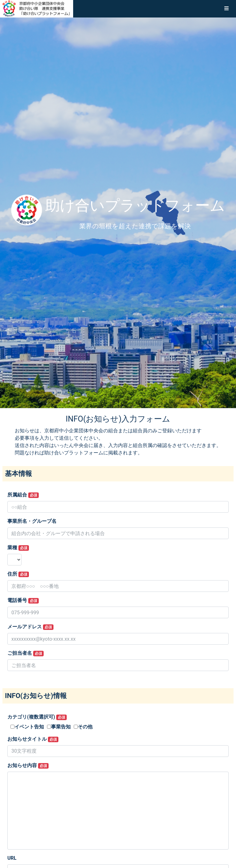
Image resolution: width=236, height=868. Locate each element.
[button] (226, 9)
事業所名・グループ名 (32, 521)
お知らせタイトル (33, 739)
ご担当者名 (26, 653)
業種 (18, 548)
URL (12, 858)
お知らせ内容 (28, 766)
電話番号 (23, 600)
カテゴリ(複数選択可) (37, 717)
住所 (18, 574)
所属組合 (23, 495)
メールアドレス (30, 627)
